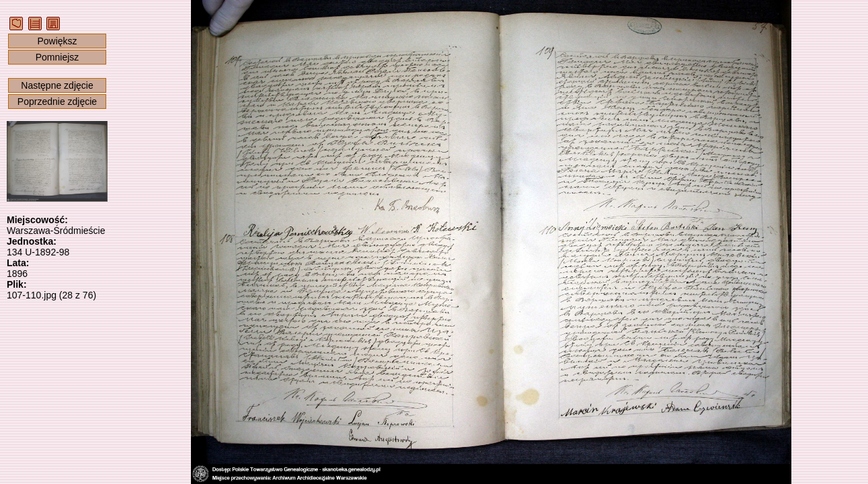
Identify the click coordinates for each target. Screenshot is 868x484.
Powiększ (57, 41)
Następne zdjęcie (57, 85)
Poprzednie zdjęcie (57, 102)
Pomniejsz (57, 57)
